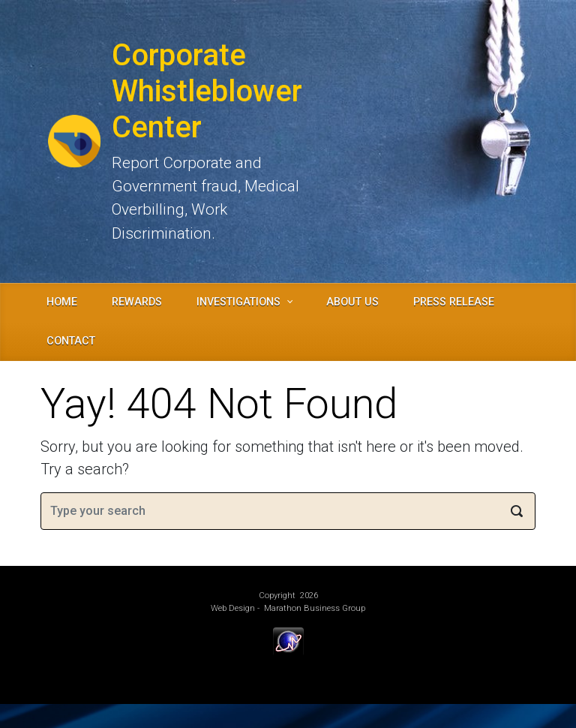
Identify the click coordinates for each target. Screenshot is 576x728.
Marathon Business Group (315, 608)
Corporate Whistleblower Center (207, 91)
